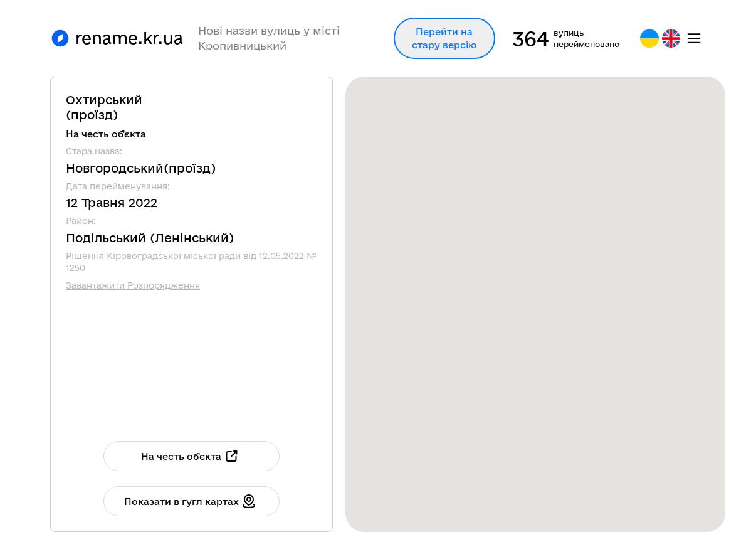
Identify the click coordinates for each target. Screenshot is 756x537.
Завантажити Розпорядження (133, 285)
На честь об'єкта (190, 456)
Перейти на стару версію (444, 38)
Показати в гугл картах (190, 501)
